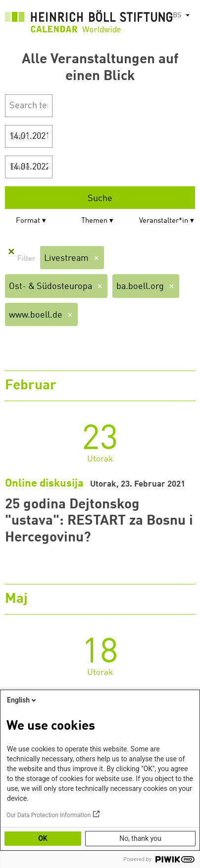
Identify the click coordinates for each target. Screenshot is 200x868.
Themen (94, 221)
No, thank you (140, 838)
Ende (20, 167)
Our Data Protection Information (49, 815)
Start (20, 137)
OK (43, 838)
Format (28, 221)
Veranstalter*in (164, 221)
